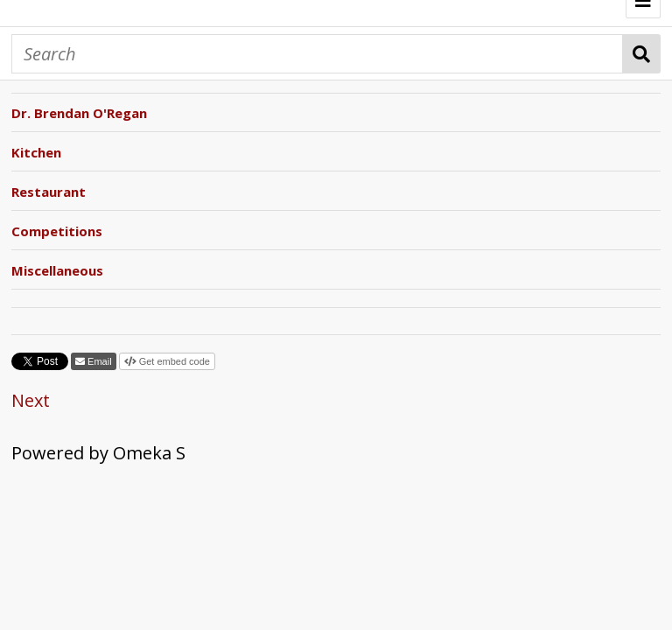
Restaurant (49, 192)
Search (642, 54)
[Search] (317, 54)
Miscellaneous (57, 270)
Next (31, 400)
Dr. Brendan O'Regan (79, 113)
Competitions (57, 231)
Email (98, 361)
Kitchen (36, 152)
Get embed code (173, 361)
